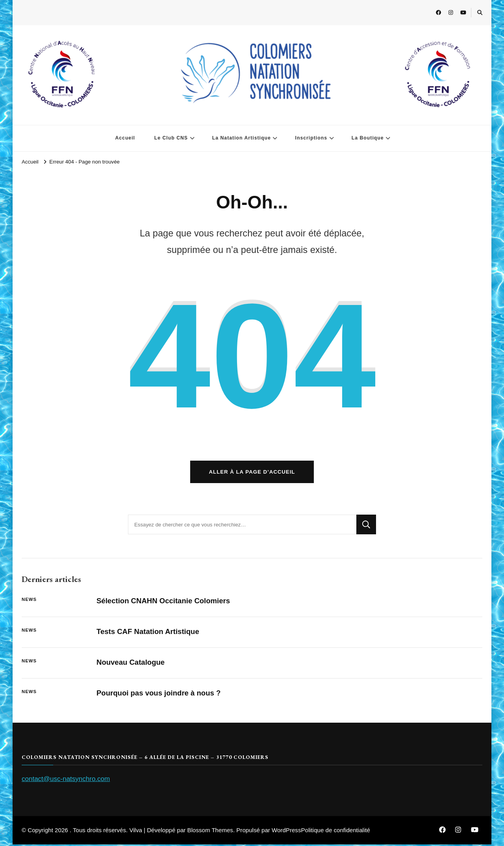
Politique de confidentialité (335, 832)
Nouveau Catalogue (131, 664)
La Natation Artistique (242, 138)
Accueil (125, 138)
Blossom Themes (210, 832)
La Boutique (368, 138)
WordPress (286, 832)
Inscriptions (311, 138)
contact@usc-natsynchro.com (66, 780)
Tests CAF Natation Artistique (149, 633)
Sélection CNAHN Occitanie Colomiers (164, 602)
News (29, 601)
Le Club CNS (171, 138)
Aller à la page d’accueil (252, 473)
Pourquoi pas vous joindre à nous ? (160, 694)
